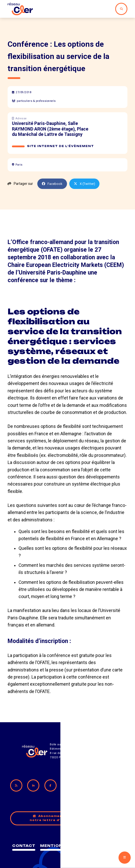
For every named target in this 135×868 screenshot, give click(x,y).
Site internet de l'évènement (61, 146)
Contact (39, 842)
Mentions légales (82, 842)
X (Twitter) (86, 184)
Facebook (53, 184)
